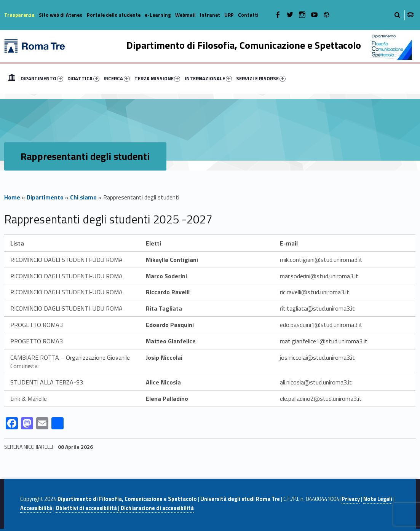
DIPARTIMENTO (42, 78)
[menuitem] (12, 78)
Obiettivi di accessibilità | (88, 508)
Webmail (185, 15)
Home (12, 78)
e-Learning (158, 15)
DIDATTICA (83, 78)
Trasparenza (19, 15)
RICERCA (117, 78)
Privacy (351, 499)
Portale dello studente (114, 15)
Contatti (248, 15)
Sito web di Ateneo (61, 15)
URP (229, 15)
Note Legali (378, 499)
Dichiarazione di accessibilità (157, 508)
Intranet (210, 15)
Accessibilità (36, 508)
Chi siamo (83, 197)
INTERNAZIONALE (208, 78)
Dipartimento (45, 197)
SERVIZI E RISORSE (261, 78)
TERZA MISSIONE (157, 78)
